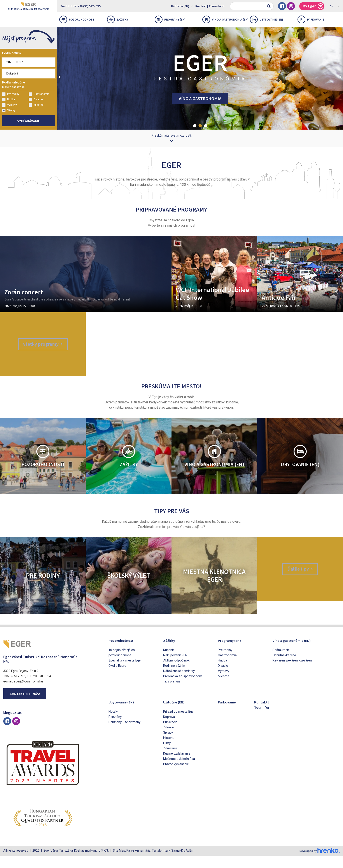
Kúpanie (169, 663)
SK (335, 6)
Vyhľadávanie (29, 121)
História (169, 750)
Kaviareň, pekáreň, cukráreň (292, 673)
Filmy (167, 756)
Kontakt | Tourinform (210, 6)
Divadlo (36, 100)
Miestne (36, 105)
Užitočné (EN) (182, 6)
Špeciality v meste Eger (125, 673)
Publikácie (170, 735)
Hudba (9, 100)
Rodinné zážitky (174, 678)
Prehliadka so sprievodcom (183, 689)
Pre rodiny (11, 94)
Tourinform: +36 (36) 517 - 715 (80, 6)
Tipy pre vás (172, 694)
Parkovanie (228, 714)
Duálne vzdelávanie (177, 766)
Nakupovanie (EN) (176, 668)
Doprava (169, 729)
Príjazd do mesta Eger (179, 724)
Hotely (113, 724)
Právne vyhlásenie (176, 777)
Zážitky (117, 19)
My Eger (313, 6)
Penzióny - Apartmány (124, 735)
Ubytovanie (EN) (266, 19)
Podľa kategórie (14, 84)
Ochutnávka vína (284, 668)
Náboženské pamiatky (179, 684)
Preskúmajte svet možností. (172, 138)
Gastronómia (39, 94)
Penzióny (115, 729)
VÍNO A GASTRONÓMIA (200, 98)
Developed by (319, 863)
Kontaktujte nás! (25, 707)
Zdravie (169, 740)
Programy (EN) (170, 19)
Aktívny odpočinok (176, 673)
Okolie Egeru (117, 678)
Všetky (9, 110)
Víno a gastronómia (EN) (225, 19)
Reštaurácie (281, 663)
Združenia (170, 761)
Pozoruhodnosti (77, 19)
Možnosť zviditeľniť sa (179, 771)
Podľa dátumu (12, 53)
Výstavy (10, 105)
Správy (168, 745)
